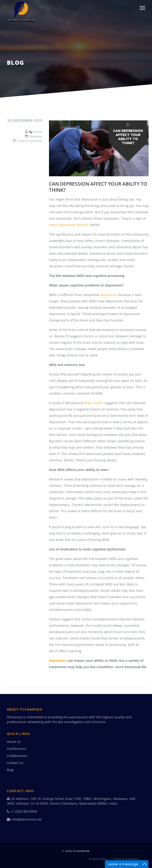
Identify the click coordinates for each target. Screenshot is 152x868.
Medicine (36, 136)
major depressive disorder (69, 225)
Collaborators (17, 756)
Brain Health (94, 403)
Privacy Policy (98, 859)
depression (109, 295)
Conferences (16, 749)
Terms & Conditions (126, 859)
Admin (38, 132)
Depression (58, 660)
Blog (10, 770)
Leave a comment (30, 141)
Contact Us (15, 763)
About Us (14, 742)
